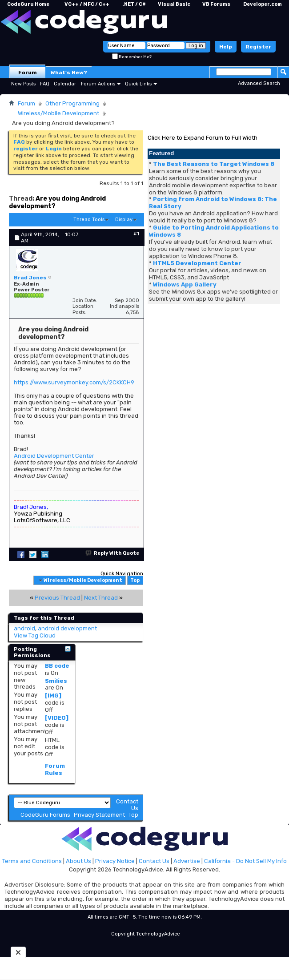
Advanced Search (259, 83)
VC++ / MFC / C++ (87, 4)
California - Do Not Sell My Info (245, 861)
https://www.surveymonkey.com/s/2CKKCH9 (74, 382)
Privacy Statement (99, 815)
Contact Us (154, 861)
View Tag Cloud (35, 635)
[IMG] (53, 696)
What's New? (69, 73)
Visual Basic (174, 4)
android (24, 628)
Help (226, 47)
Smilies (56, 681)
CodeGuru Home (28, 4)
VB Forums (216, 4)
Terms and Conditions (32, 861)
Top (135, 580)
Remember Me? (132, 57)
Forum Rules (55, 769)
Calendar (65, 84)
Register (258, 47)
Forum (28, 73)
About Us (78, 861)
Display (124, 220)
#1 (136, 234)
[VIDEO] (57, 718)
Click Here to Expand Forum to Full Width (203, 138)
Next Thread (101, 598)
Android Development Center (54, 456)
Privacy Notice (115, 861)
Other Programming (72, 103)
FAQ (45, 84)
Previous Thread (57, 598)
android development (67, 628)
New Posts (23, 84)
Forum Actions (98, 84)
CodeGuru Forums (45, 815)
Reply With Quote (113, 553)
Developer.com (263, 4)
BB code (57, 666)
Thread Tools (89, 220)
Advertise (187, 861)
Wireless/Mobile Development (58, 113)
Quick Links (138, 84)
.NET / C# (134, 4)
